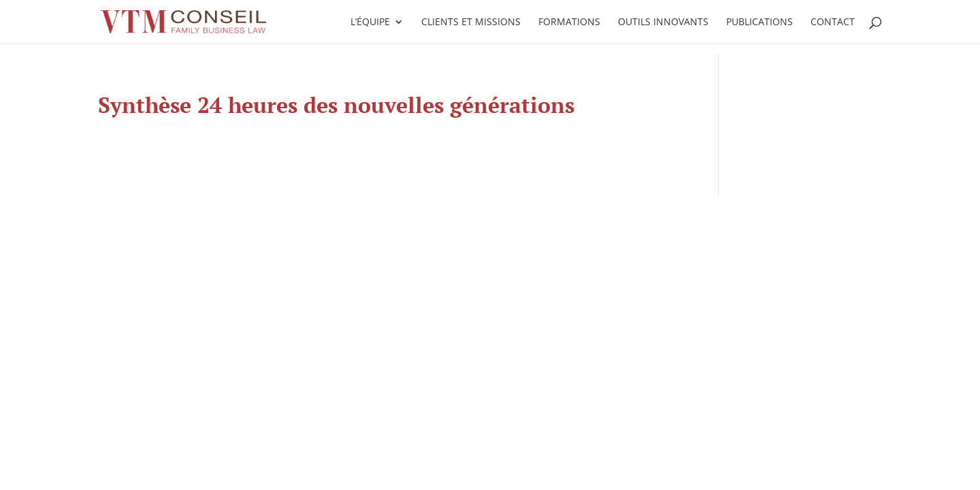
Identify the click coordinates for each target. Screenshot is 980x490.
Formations (569, 22)
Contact (833, 22)
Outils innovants (663, 22)
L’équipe (370, 22)
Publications (759, 22)
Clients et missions (471, 22)
